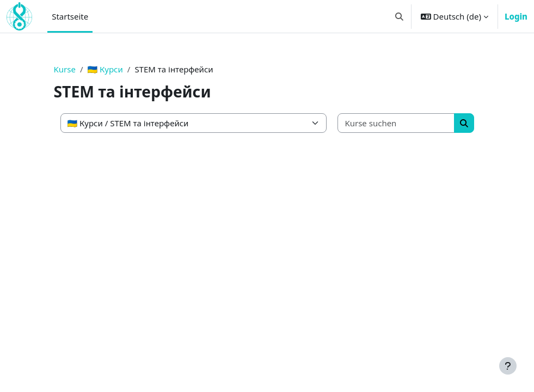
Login (516, 16)
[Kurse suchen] (396, 123)
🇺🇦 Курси (105, 69)
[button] (399, 16)
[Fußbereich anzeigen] (508, 366)
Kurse (65, 69)
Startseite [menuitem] (70, 16)
